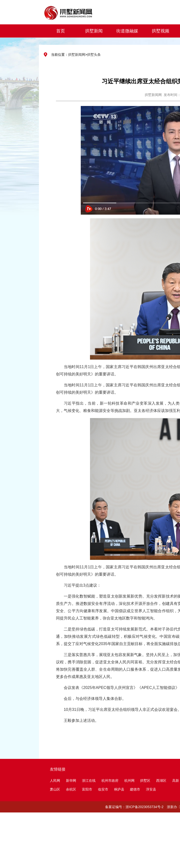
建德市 (135, 789)
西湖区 (161, 781)
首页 (61, 31)
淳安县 (151, 789)
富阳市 (87, 789)
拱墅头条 (94, 55)
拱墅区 (145, 781)
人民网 (55, 781)
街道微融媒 (127, 31)
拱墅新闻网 (77, 55)
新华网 (71, 781)
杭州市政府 (110, 781)
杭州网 (129, 781)
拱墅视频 (161, 31)
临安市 (103, 789)
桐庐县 (120, 789)
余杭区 (71, 789)
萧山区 (55, 789)
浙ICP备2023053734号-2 (144, 807)
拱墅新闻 (94, 31)
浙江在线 (89, 781)
